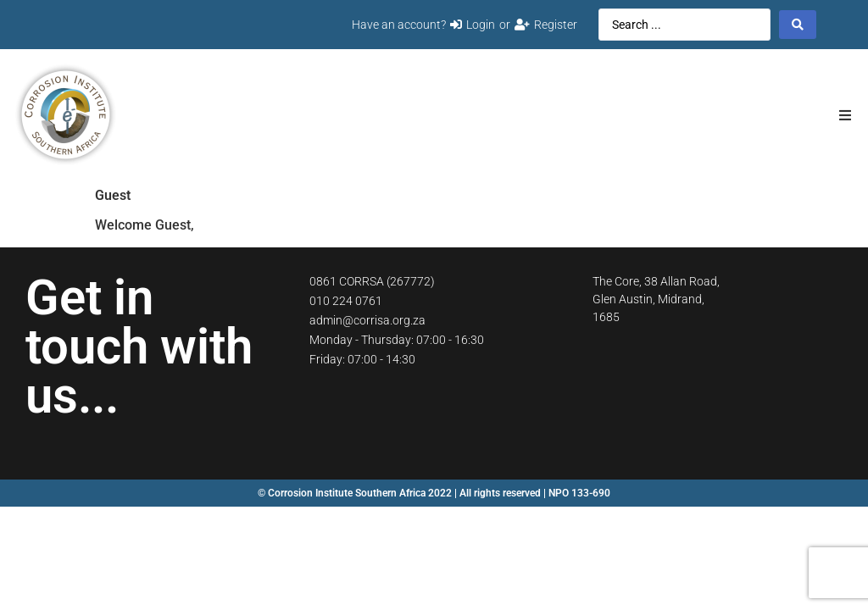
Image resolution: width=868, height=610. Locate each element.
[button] (845, 115)
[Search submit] (798, 25)
